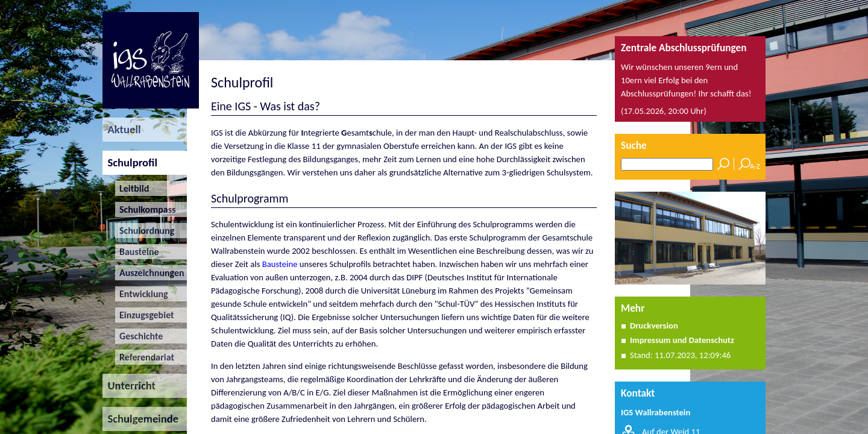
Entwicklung (142, 294)
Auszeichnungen (150, 273)
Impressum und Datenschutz (682, 340)
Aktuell (122, 129)
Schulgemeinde (140, 419)
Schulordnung (145, 231)
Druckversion (654, 325)
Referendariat (145, 357)
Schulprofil (130, 162)
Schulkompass (146, 209)
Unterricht (129, 385)
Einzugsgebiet (145, 315)
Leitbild (132, 188)
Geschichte (139, 336)
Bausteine (137, 252)
